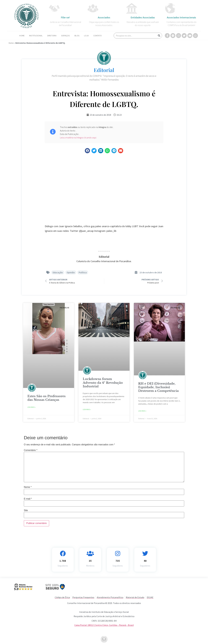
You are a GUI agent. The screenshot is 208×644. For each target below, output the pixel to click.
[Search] (159, 36)
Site (26, 510)
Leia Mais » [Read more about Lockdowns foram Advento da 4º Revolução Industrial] (87, 409)
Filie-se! (65, 17)
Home (22, 36)
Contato (97, 36)
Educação (58, 272)
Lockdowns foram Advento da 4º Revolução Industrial (103, 383)
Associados (104, 17)
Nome (28, 487)
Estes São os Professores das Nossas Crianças (47, 398)
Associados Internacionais (181, 17)
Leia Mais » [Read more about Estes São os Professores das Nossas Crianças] (32, 407)
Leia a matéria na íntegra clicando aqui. (78, 138)
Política (83, 272)
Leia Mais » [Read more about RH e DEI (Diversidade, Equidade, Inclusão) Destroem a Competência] (142, 411)
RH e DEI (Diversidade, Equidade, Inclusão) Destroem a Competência (158, 387)
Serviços (65, 36)
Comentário (31, 450)
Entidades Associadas (143, 17)
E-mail (28, 499)
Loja (86, 36)
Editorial (104, 70)
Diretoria (52, 36)
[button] (87, 151)
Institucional (36, 36)
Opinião (71, 272)
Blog (77, 36)
